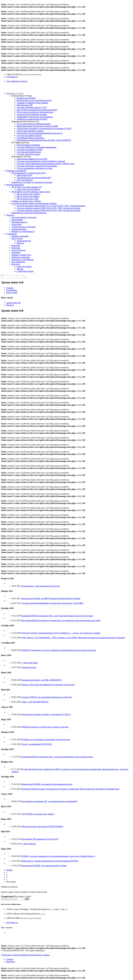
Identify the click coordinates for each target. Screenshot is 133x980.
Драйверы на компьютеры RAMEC (32, 119)
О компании (12, 234)
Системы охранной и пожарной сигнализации (37, 166)
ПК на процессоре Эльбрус (29, 194)
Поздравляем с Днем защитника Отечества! (41, 586)
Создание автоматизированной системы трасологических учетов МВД (52, 603)
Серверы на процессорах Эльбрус (26, 201)
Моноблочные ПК (25, 105)
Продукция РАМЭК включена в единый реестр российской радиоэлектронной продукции (61, 620)
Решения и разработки (16, 171)
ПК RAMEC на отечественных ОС (27, 187)
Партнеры (16, 248)
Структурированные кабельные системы (34, 168)
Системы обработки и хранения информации (36, 147)
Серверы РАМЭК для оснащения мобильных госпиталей (46, 697)
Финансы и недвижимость (23, 231)
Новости (20, 243)
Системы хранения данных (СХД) (32, 107)
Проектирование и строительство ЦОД (29, 173)
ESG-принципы (18, 262)
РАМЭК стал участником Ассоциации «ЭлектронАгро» (46, 739)
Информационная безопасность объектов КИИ (37, 126)
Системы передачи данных (28, 154)
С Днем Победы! (29, 844)
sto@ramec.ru (12, 77)
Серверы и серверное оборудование (32, 103)
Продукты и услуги (15, 93)
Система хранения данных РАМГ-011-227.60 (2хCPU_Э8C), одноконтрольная (51, 206)
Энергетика (16, 224)
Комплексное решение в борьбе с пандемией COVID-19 (46, 714)
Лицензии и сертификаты (23, 259)
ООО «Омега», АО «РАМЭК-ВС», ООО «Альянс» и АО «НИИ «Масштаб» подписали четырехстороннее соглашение (73, 638)
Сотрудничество (19, 250)
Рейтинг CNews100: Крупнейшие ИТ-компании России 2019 (48, 685)
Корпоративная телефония (28, 145)
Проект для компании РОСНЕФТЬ (37, 744)
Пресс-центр (17, 238)
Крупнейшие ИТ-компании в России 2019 (40, 839)
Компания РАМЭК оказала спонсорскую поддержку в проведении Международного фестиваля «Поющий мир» (70, 789)
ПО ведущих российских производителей (35, 112)
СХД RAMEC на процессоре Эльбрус (38, 814)
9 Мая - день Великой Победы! (35, 702)
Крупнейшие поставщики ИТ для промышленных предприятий (49, 801)
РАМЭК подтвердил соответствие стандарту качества (45, 727)
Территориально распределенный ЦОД (34, 178)
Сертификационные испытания (30, 138)
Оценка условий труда (21, 255)
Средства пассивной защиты (29, 135)
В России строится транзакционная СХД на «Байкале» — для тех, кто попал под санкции (61, 633)
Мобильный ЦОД (24, 175)
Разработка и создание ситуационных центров (32, 182)
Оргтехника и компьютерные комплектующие (37, 110)
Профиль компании (20, 236)
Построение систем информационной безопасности (39, 133)
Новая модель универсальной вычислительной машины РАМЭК (50, 861)
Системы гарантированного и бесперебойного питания (41, 161)
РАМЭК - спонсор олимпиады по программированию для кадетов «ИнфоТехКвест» (58, 856)
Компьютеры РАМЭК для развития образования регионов (47, 784)
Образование (17, 220)
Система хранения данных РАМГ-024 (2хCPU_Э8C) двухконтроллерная (48, 210)
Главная (10, 288)
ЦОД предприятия (25, 180)
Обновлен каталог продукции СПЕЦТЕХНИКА (42, 826)
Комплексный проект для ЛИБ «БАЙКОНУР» (42, 680)
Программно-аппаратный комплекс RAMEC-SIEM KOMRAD (44, 140)
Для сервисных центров (17, 81)
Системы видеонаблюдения (29, 152)
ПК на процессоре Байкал (28, 196)
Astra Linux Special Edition (28, 189)
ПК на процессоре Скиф (27, 199)
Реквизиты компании (21, 257)
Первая (9, 870)
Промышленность (19, 222)
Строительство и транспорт (24, 227)
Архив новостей (24, 241)
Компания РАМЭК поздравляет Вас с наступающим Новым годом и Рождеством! (57, 616)
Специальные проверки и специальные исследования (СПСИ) (44, 128)
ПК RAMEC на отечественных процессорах (31, 192)
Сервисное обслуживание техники (32, 114)
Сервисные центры (25, 271)
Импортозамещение (15, 185)
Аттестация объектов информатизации (34, 124)
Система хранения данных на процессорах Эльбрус (34, 203)
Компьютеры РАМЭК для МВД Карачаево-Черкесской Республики (51, 598)
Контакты (16, 264)
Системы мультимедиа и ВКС (30, 150)
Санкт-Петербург (24, 267)
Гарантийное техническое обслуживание (35, 117)
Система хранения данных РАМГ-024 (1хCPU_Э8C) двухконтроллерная (48, 208)
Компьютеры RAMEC (26, 98)
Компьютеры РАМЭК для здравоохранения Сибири (44, 866)
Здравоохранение (19, 229)
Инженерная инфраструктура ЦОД (32, 159)
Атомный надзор (29, 667)
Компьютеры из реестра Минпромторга (34, 100)
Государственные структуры (24, 217)
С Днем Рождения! (30, 663)
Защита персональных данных (30, 131)
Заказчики (16, 252)
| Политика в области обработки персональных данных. (26, 955)
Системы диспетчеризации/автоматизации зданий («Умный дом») (46, 164)
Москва (20, 269)
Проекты (10, 215)
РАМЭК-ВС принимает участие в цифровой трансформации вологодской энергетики (59, 650)
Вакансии (16, 245)
